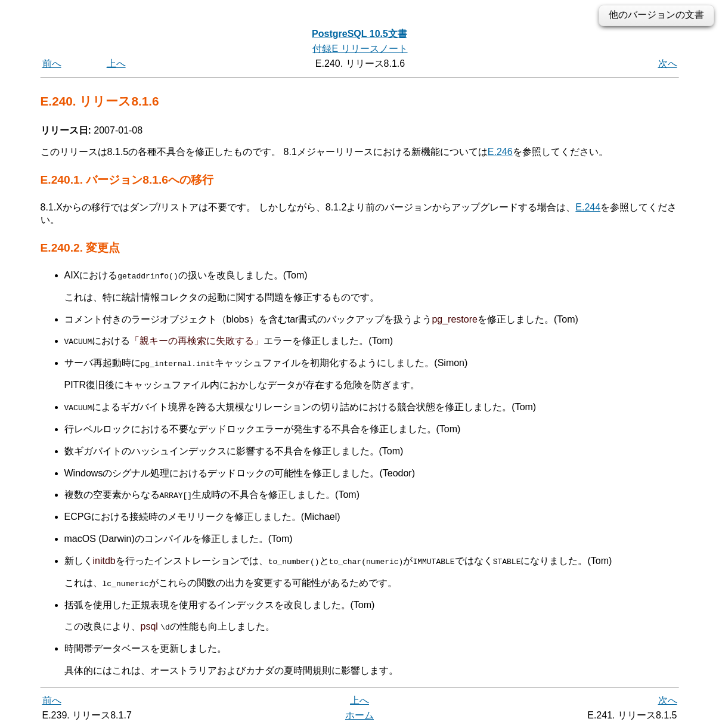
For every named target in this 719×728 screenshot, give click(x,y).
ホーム (359, 715)
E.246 (500, 152)
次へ (668, 63)
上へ (116, 63)
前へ (52, 63)
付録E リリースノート (360, 49)
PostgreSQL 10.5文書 (359, 34)
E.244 (588, 207)
